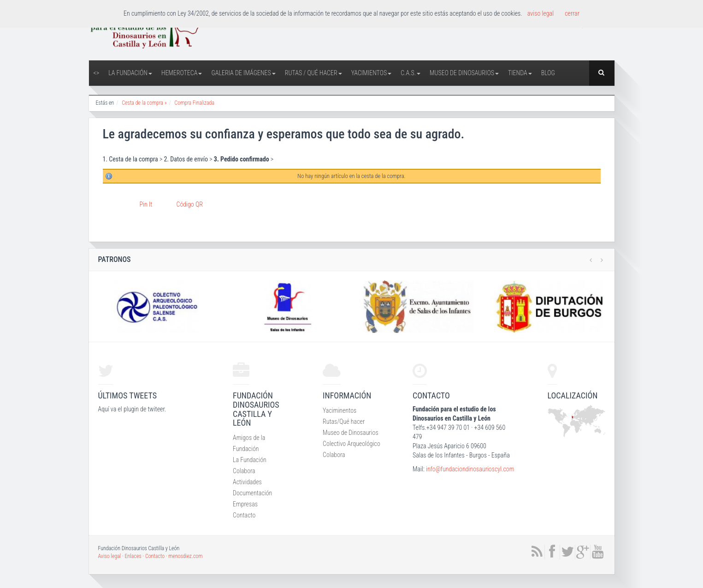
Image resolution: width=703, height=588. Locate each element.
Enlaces (133, 556)
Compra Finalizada (194, 103)
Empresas (245, 504)
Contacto (244, 515)
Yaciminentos (340, 410)
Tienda (520, 73)
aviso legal (541, 13)
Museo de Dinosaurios (464, 73)
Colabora (244, 471)
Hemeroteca (182, 73)
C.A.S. (411, 73)
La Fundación (130, 73)
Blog (548, 73)
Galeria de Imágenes (243, 73)
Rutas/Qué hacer (344, 422)
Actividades (247, 482)
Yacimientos (372, 73)
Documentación (252, 493)
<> (97, 73)
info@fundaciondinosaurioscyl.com (470, 469)
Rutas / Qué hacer (313, 73)
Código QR (190, 204)
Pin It (146, 204)
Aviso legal (110, 556)
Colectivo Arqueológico (351, 444)
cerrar (572, 13)
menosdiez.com (185, 556)
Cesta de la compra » (144, 103)
